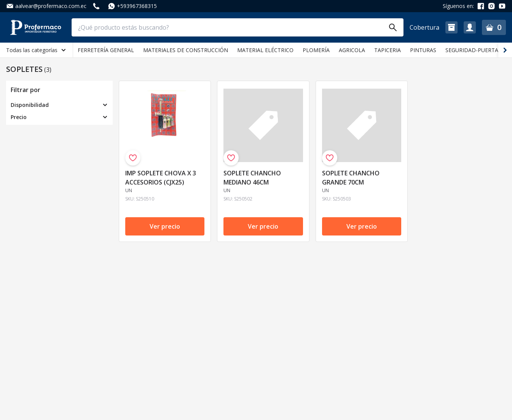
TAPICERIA (388, 50)
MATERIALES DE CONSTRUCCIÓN (186, 50)
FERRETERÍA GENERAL (106, 50)
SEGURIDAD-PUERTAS (473, 50)
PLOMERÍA (316, 50)
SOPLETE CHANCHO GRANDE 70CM (351, 178)
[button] (451, 27)
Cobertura (424, 27)
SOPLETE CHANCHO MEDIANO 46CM (252, 178)
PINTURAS (423, 50)
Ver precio (165, 226)
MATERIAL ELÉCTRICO (265, 50)
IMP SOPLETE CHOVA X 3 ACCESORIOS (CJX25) (161, 178)
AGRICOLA (352, 50)
